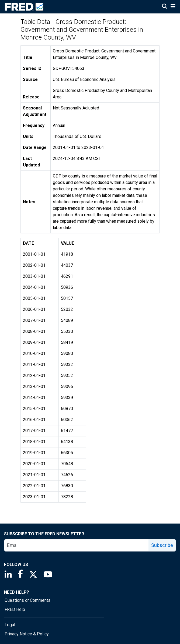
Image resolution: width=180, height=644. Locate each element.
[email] (77, 545)
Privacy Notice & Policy (27, 634)
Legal (10, 625)
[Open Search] (165, 7)
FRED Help (15, 609)
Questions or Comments (27, 600)
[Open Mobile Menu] (173, 7)
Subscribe (162, 545)
